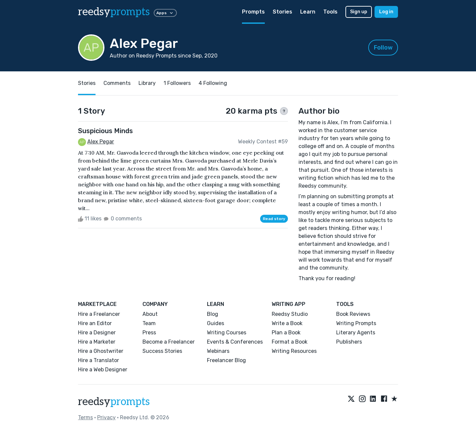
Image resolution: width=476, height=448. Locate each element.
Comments (117, 83)
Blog (213, 314)
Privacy (106, 417)
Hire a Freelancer (99, 314)
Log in (386, 12)
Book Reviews (353, 314)
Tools (330, 12)
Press (149, 333)
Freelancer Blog (226, 360)
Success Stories (162, 351)
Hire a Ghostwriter (101, 351)
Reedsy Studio (290, 314)
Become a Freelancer (169, 342)
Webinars (218, 351)
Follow (383, 48)
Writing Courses (227, 333)
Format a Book (290, 342)
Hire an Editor (95, 323)
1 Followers (177, 83)
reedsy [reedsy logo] (114, 12)
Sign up (359, 12)
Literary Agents (356, 333)
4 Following (213, 83)
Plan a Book (286, 333)
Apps (165, 13)
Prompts (253, 12)
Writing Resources (294, 351)
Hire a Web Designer (103, 370)
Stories (282, 12)
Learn (308, 12)
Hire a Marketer (97, 342)
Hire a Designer (97, 333)
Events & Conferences (235, 342)
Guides (216, 323)
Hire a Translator (99, 360)
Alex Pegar (101, 142)
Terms (85, 417)
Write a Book (287, 323)
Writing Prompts (356, 323)
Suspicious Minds (105, 131)
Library (147, 83)
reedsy (114, 402)
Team (149, 323)
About (150, 314)
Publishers (349, 342)
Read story (274, 219)
